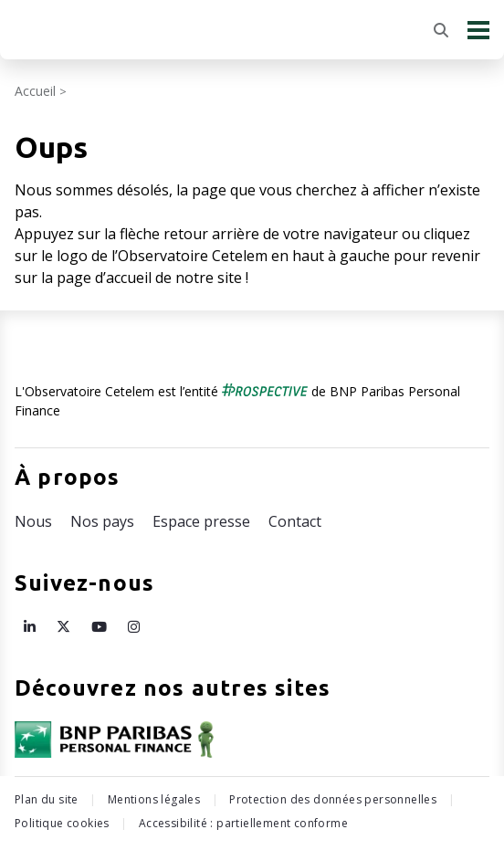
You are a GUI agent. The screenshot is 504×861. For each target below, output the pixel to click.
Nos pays (102, 521)
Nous (33, 521)
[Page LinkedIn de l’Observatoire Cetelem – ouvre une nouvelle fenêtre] (30, 626)
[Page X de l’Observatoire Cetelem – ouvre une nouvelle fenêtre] (63, 626)
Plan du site (47, 799)
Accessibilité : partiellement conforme (243, 823)
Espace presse (201, 521)
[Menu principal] (478, 30)
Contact (295, 521)
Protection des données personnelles (333, 799)
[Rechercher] (441, 30)
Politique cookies (62, 823)
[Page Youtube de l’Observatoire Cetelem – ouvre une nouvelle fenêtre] (99, 626)
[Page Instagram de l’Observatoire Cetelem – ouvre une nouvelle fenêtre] (134, 626)
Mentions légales (154, 799)
